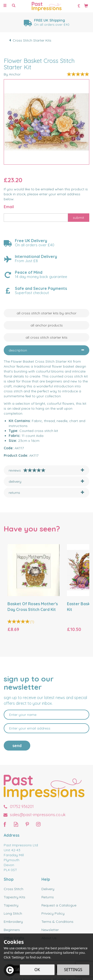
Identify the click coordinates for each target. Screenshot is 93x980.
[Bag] (86, 5)
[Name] (46, 715)
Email (9, 207)
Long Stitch (13, 913)
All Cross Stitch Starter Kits (46, 337)
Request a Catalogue (59, 905)
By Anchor (12, 74)
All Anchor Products (47, 325)
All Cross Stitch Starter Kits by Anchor (46, 313)
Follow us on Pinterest (27, 824)
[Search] (14, 6)
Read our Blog (16, 824)
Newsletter (50, 930)
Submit (78, 218)
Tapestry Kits (15, 897)
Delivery (48, 889)
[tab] (46, 350)
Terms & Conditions (57, 922)
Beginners (12, 930)
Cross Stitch (14, 889)
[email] (46, 728)
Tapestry (11, 905)
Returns (48, 897)
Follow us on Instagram (38, 824)
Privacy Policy (53, 913)
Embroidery (13, 922)
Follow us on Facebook (5, 824)
